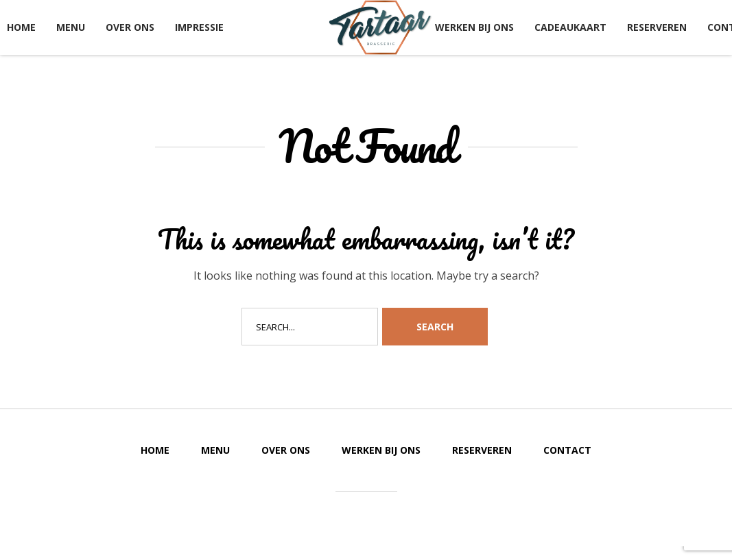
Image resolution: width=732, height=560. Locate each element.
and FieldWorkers (423, 519)
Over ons (130, 27)
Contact (567, 450)
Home (21, 27)
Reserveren (657, 27)
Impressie (199, 27)
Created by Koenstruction (326, 519)
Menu (71, 27)
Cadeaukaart (570, 27)
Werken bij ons (474, 27)
